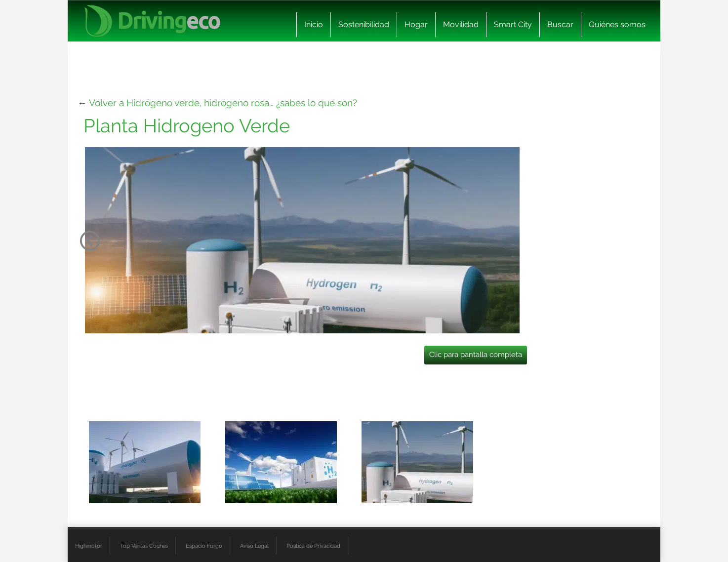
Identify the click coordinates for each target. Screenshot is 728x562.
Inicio (314, 24)
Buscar (560, 24)
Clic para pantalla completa (476, 355)
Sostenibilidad (364, 24)
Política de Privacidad (313, 546)
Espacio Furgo (204, 546)
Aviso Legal (254, 546)
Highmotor (89, 546)
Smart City (513, 24)
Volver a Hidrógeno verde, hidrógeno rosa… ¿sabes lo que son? (223, 103)
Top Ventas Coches (144, 546)
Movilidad (461, 24)
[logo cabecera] (152, 21)
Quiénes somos (617, 24)
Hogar (416, 24)
